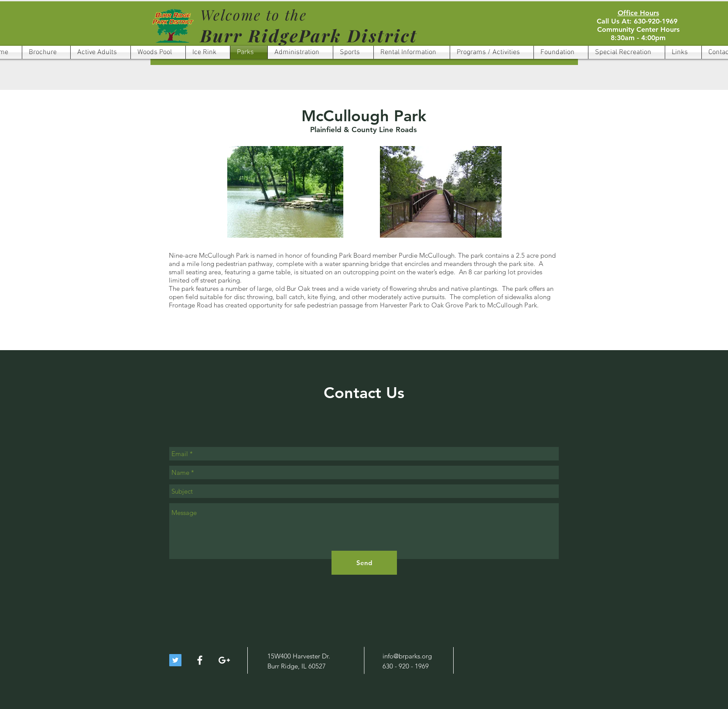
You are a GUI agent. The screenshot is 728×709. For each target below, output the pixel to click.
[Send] (364, 563)
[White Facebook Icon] (200, 660)
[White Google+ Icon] (224, 660)
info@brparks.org (407, 656)
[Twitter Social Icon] (175, 660)
